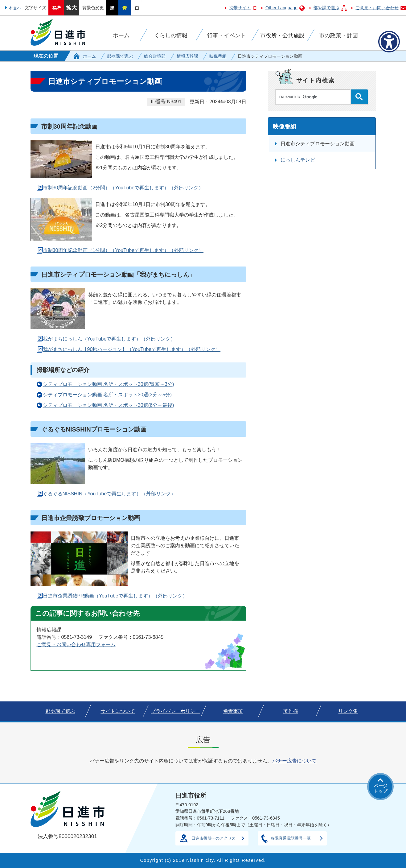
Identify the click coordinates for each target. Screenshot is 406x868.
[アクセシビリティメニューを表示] (389, 42)
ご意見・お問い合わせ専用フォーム (76, 645)
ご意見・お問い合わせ (377, 8)
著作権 (291, 711)
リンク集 (348, 711)
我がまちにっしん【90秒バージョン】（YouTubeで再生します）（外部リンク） (132, 349)
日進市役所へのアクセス (213, 838)
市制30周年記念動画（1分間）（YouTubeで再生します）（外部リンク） (123, 250)
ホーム (89, 56)
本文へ (15, 8)
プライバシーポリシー (175, 711)
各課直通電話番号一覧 (291, 838)
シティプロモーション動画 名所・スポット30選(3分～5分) (107, 395)
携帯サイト (240, 8)
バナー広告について (294, 761)
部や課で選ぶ (326, 8)
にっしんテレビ (298, 160)
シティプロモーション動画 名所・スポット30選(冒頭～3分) (109, 384)
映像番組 (218, 56)
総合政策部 (155, 56)
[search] (315, 97)
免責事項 (233, 711)
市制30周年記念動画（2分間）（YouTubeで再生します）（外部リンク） (123, 188)
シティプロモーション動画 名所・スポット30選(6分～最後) (109, 405)
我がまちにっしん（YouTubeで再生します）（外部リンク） (109, 339)
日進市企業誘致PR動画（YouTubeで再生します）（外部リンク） (115, 596)
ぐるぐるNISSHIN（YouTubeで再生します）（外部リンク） (109, 494)
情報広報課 (187, 56)
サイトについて (118, 711)
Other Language (281, 8)
